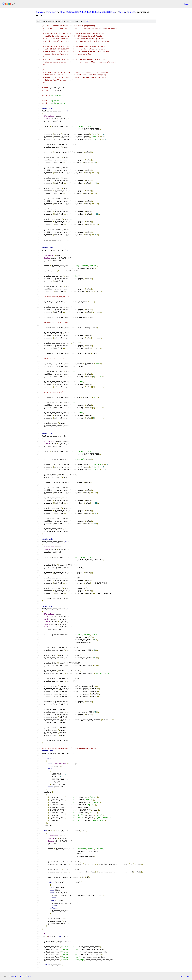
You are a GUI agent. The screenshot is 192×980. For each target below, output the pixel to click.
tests (122, 12)
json (188, 976)
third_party (52, 12)
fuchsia (40, 12)
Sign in (187, 4)
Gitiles (15, 976)
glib (62, 12)
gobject (131, 12)
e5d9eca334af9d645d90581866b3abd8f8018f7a (90, 12)
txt (182, 976)
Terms (28, 976)
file (86, 21)
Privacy (21, 976)
